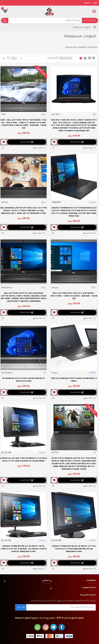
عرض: (13, 58)
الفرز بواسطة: (65, 58)
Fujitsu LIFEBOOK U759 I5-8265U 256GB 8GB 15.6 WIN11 (74, 380)
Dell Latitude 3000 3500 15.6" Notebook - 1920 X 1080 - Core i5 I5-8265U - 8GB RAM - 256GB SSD (74, 296)
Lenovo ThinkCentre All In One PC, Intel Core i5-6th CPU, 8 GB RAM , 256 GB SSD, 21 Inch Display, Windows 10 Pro (24, 549)
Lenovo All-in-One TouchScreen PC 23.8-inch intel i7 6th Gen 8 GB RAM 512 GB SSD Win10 (24, 460)
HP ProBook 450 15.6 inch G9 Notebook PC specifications (24, 380)
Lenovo (93, 203)
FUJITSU (93, 373)
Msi (95, 115)
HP (45, 373)
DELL (44, 115)
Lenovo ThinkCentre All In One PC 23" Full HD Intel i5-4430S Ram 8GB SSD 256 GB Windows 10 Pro (74, 549)
